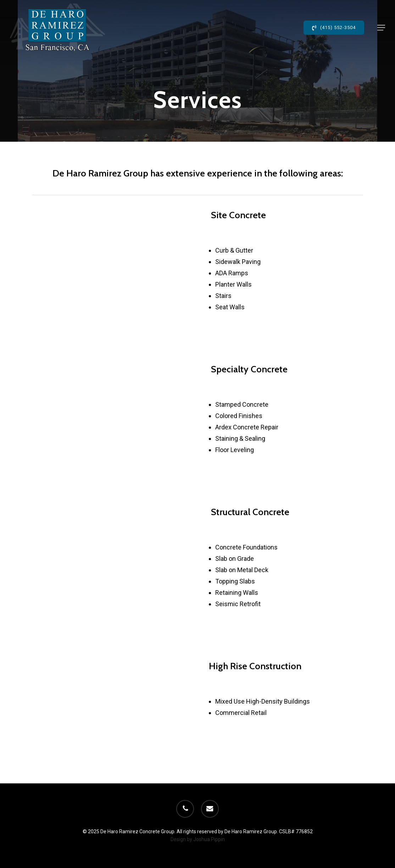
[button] (381, 28)
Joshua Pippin (209, 839)
